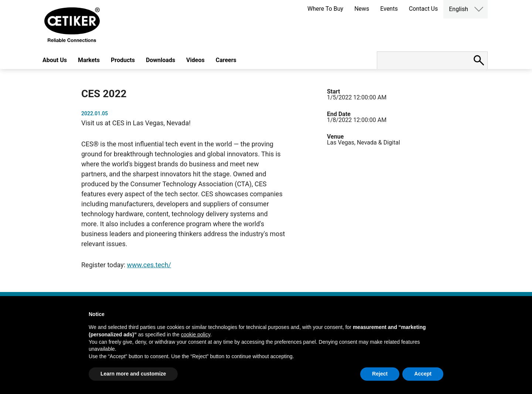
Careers (226, 60)
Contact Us (424, 9)
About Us (55, 60)
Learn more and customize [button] (133, 374)
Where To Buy (325, 9)
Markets (89, 60)
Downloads (161, 60)
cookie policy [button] (196, 334)
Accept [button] (423, 374)
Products (123, 60)
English (458, 9)
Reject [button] (380, 374)
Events (389, 9)
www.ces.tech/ (149, 265)
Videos (195, 60)
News (362, 9)
